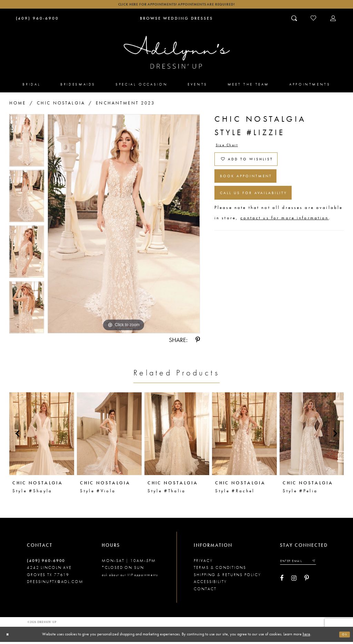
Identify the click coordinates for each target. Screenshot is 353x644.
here (306, 636)
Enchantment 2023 (125, 105)
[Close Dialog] (9, 636)
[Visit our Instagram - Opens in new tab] (294, 582)
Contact (205, 591)
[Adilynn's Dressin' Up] (177, 55)
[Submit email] (322, 564)
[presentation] (42, 436)
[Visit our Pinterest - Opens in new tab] (307, 582)
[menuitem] (32, 87)
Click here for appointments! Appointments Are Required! (176, 5)
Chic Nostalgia (61, 105)
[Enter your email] (303, 564)
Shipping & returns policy (227, 577)
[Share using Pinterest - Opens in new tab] (198, 343)
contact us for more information (284, 235)
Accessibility (210, 584)
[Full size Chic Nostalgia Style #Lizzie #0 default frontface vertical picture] (124, 226)
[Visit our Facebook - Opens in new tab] (282, 582)
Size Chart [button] (230, 148)
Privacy (203, 563)
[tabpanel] (27, 144)
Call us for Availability (263, 208)
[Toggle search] (295, 21)
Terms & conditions (220, 570)
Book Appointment (254, 187)
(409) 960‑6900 (46, 563)
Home (18, 105)
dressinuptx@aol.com (55, 584)
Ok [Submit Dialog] (344, 636)
